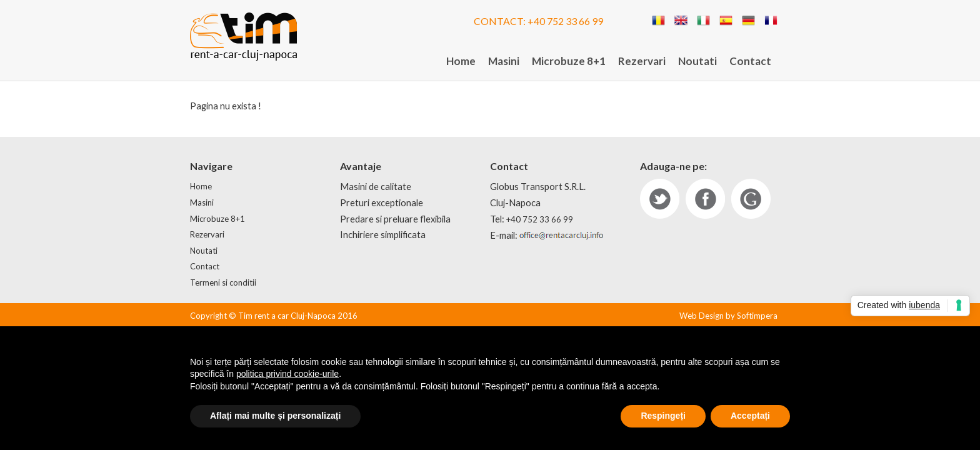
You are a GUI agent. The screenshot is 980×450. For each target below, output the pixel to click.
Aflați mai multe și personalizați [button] (275, 416)
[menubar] (609, 62)
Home (461, 61)
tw (660, 199)
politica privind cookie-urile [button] (287, 374)
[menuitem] (461, 62)
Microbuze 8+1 (569, 61)
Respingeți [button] (663, 416)
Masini (504, 61)
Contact (750, 61)
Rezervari (642, 61)
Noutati (697, 61)
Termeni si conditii (223, 282)
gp (751, 199)
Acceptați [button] (750, 416)
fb (705, 199)
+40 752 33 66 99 (565, 21)
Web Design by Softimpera (728, 316)
